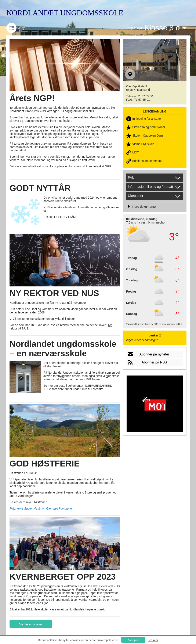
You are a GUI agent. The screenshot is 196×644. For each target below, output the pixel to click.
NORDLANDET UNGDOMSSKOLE (65, 13)
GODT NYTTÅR (40, 188)
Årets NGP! (32, 98)
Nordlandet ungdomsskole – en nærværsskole (63, 349)
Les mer (153, 640)
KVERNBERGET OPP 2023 (63, 577)
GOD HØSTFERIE (45, 464)
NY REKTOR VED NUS (54, 293)
